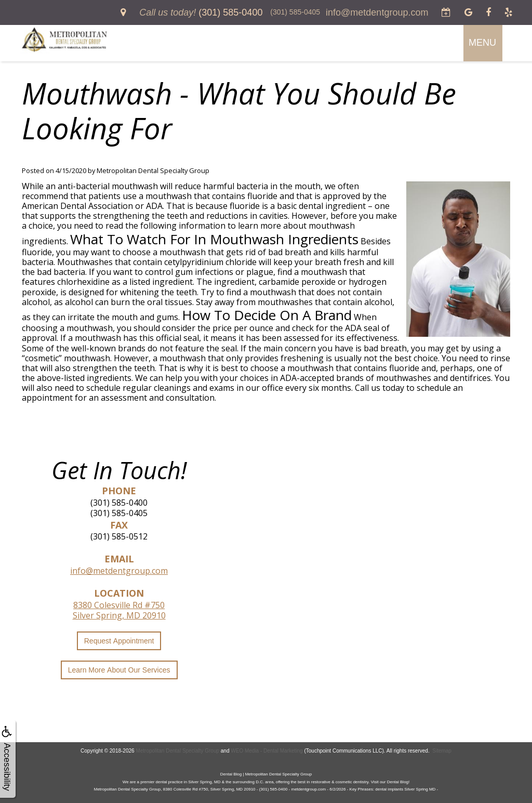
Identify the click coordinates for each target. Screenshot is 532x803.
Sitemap (442, 751)
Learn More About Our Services (119, 670)
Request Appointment (119, 641)
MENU (482, 43)
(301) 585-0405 (119, 513)
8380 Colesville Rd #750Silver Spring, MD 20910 (119, 610)
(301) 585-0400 (119, 503)
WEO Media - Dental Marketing (267, 751)
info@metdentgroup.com (119, 571)
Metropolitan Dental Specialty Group (177, 751)
